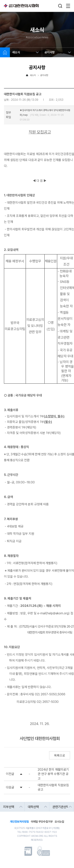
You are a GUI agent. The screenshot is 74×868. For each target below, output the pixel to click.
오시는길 (59, 821)
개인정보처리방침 (19, 821)
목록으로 (60, 755)
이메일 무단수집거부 (42, 821)
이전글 (10, 774)
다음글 (10, 787)
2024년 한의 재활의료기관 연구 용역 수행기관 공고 (53, 774)
